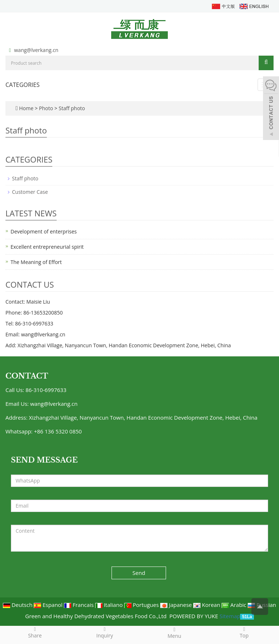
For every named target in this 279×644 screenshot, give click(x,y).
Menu (174, 633)
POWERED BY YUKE (194, 616)
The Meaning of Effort (36, 262)
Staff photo (71, 108)
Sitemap (230, 616)
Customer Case (30, 192)
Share (35, 632)
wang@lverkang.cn (36, 50)
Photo (46, 108)
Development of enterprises (44, 231)
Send (139, 573)
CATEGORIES (23, 85)
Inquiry (105, 632)
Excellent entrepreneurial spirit (47, 247)
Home (26, 108)
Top (244, 632)
